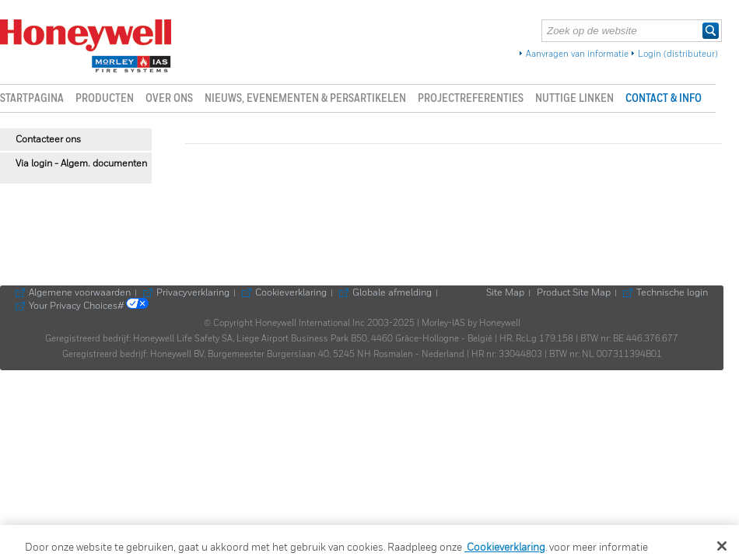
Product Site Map (574, 293)
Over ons (169, 98)
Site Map (505, 293)
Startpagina (32, 98)
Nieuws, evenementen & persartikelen (305, 98)
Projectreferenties (471, 98)
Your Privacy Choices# (89, 306)
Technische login (672, 293)
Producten (105, 98)
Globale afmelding (392, 293)
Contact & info (664, 98)
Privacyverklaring (193, 293)
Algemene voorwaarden (80, 293)
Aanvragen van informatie (577, 54)
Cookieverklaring (291, 293)
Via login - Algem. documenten (81, 164)
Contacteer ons (48, 140)
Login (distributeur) (678, 54)
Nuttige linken (574, 98)
